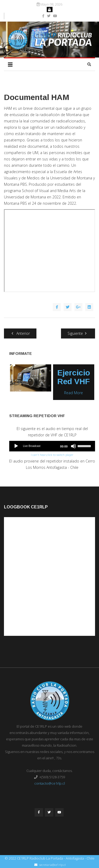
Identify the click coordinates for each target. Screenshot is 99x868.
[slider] (85, 446)
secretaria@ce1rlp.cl (52, 865)
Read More (74, 393)
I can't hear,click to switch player (52, 455)
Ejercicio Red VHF (74, 377)
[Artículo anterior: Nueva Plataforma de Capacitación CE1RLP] (20, 333)
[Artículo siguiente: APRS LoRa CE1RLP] (78, 333)
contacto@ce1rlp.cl (50, 783)
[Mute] (73, 446)
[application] (52, 446)
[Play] (16, 446)
